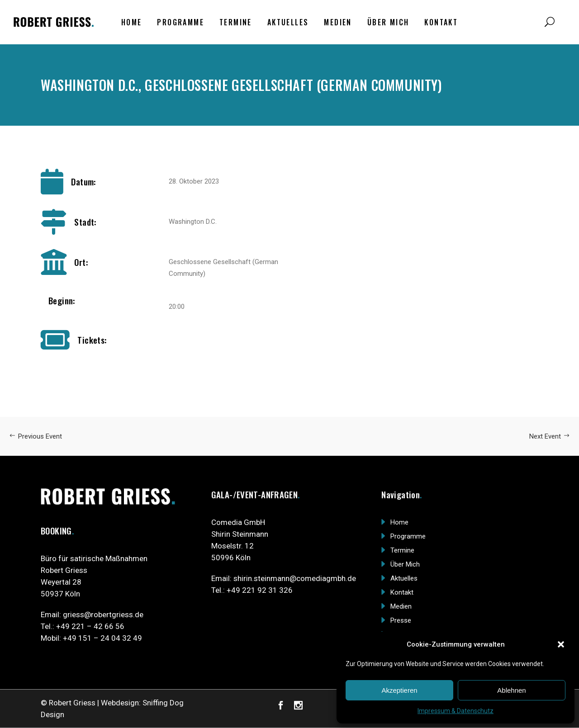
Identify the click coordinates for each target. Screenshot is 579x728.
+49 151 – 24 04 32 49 (102, 638)
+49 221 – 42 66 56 (90, 626)
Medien (401, 606)
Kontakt (402, 592)
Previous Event (36, 436)
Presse (401, 620)
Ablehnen (511, 690)
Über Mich (405, 564)
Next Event (550, 436)
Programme (408, 536)
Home (399, 522)
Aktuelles (404, 578)
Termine (402, 550)
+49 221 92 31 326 (260, 590)
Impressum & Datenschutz (456, 711)
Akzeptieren (399, 690)
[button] (561, 644)
